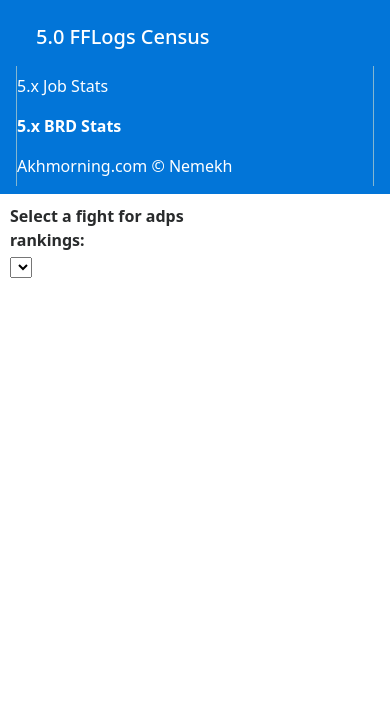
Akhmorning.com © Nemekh (125, 166)
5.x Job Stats (62, 86)
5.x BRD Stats (69, 126)
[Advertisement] (195, 423)
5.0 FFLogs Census (123, 36)
